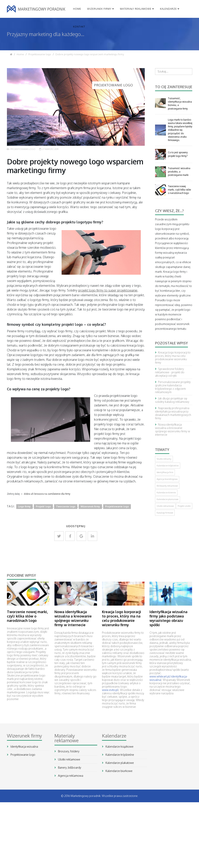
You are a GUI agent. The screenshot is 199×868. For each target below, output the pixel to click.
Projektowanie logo (40, 54)
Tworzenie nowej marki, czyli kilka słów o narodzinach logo (179, 190)
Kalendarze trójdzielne (168, 466)
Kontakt (79, 27)
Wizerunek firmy (99, 9)
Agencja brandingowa (167, 479)
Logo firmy (24, 506)
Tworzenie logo (66, 506)
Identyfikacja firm (165, 472)
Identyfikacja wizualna (24, 747)
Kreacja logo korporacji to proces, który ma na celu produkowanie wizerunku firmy (173, 357)
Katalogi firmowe (165, 513)
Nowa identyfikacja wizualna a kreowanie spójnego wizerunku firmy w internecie (173, 430)
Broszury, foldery (68, 751)
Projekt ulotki (184, 506)
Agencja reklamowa (70, 776)
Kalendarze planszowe (168, 499)
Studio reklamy (164, 459)
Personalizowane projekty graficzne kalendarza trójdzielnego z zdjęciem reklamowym (173, 387)
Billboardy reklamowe (167, 486)
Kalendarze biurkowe (119, 771)
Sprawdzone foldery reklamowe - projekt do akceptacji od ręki (170, 372)
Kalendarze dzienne (166, 493)
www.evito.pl (110, 690)
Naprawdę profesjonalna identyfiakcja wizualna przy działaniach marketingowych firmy (173, 413)
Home (77, 9)
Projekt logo (43, 506)
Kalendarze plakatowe (119, 763)
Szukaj (155, 75)
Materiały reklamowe (136, 9)
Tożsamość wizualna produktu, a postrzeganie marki (179, 172)
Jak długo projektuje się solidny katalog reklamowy (172, 400)
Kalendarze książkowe (119, 747)
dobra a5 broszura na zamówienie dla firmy (47, 494)
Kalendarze (168, 9)
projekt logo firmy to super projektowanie (108, 290)
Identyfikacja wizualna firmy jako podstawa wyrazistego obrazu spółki (168, 618)
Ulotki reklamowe (165, 506)
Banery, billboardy (69, 767)
